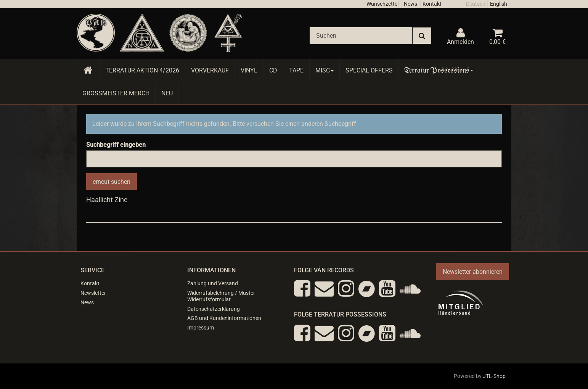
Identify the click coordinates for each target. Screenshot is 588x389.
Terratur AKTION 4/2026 (142, 70)
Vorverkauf (210, 70)
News (410, 4)
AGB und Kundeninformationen (224, 318)
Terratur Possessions (439, 70)
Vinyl (249, 70)
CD (273, 70)
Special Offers (369, 70)
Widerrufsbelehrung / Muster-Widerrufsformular (222, 296)
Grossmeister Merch (116, 93)
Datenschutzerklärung (214, 309)
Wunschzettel (382, 4)
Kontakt (432, 4)
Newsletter (93, 293)
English (499, 4)
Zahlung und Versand (213, 283)
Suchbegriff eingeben (116, 145)
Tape (296, 70)
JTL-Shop (494, 376)
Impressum (201, 328)
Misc (325, 70)
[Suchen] (361, 36)
